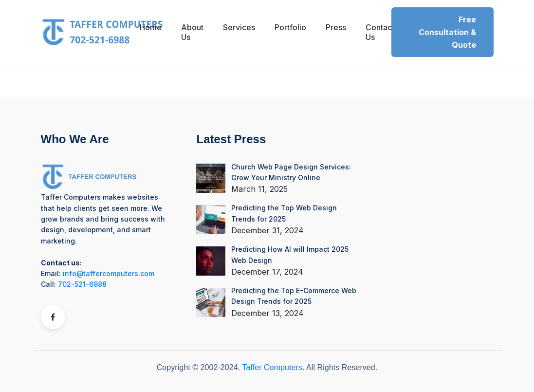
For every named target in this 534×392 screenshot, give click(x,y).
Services (239, 27)
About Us (192, 32)
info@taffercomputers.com (109, 273)
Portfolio (290, 27)
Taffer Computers (272, 367)
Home (151, 27)
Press (336, 27)
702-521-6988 (82, 284)
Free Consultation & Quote (447, 32)
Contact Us (380, 32)
